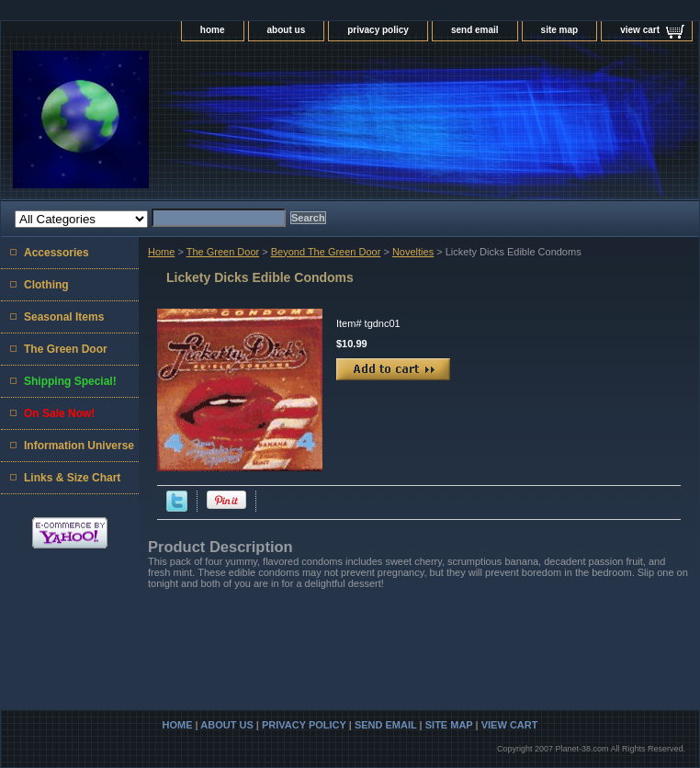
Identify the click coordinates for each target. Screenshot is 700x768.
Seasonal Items (64, 317)
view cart (640, 30)
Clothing (46, 285)
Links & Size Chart (72, 478)
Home (161, 252)
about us (287, 30)
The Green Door (223, 252)
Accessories (56, 253)
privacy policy (378, 30)
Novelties (413, 252)
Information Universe (79, 446)
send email (475, 30)
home (213, 30)
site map (560, 30)
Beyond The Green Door (326, 252)
